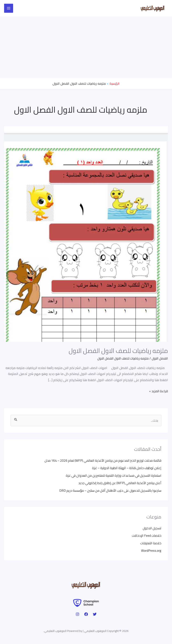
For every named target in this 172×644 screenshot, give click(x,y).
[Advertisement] (86, 47)
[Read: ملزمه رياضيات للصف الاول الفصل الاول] (86, 234)
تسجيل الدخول (152, 528)
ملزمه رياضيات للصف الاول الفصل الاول (118, 350)
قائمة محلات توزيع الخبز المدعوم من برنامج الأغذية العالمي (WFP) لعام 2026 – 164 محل (101, 460)
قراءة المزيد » (158, 391)
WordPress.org (151, 550)
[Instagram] (77, 614)
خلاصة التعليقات (151, 542)
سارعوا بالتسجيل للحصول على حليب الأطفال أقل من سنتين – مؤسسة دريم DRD (109, 490)
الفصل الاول (159, 358)
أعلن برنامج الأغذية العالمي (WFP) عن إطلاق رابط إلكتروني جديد (119, 483)
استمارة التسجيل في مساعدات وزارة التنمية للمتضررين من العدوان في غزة (112, 475)
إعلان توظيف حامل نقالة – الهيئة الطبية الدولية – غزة (125, 468)
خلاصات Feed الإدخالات (146, 535)
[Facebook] (86, 614)
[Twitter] (95, 614)
